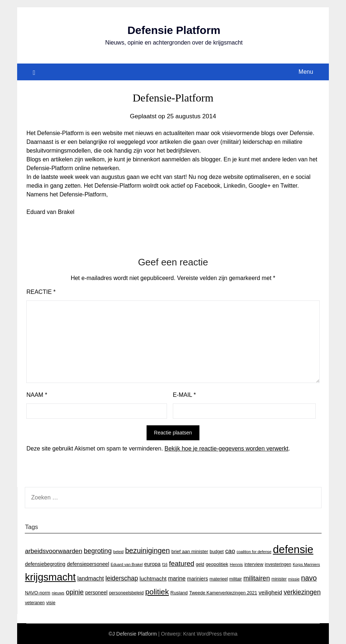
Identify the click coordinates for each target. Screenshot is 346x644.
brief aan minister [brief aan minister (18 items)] (190, 551)
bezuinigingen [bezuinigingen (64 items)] (147, 551)
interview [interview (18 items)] (254, 564)
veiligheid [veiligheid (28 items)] (270, 592)
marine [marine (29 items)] (177, 578)
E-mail (184, 395)
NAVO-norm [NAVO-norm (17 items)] (37, 593)
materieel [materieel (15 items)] (219, 579)
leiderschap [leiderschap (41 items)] (122, 578)
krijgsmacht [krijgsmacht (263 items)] (50, 577)
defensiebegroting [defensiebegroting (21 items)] (45, 564)
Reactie (41, 292)
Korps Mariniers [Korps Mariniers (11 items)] (306, 564)
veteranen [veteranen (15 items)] (35, 603)
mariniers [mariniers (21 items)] (197, 579)
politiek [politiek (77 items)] (157, 592)
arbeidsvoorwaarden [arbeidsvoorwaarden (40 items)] (53, 551)
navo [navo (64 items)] (309, 578)
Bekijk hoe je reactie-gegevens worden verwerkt (226, 448)
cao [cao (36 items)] (230, 551)
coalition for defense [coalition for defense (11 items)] (254, 552)
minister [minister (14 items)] (279, 579)
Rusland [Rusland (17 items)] (179, 593)
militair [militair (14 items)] (236, 579)
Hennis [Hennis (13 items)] (236, 564)
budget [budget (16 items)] (217, 552)
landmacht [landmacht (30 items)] (91, 578)
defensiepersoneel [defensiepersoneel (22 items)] (88, 564)
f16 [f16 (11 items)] (165, 564)
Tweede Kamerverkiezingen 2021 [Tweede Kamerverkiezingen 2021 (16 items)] (223, 593)
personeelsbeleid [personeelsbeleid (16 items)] (126, 593)
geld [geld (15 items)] (200, 564)
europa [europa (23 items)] (152, 564)
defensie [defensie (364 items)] (293, 549)
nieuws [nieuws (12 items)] (58, 593)
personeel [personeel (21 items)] (96, 593)
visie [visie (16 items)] (51, 603)
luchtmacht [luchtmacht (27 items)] (153, 578)
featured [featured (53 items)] (182, 563)
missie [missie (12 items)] (294, 579)
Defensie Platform (174, 30)
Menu (306, 72)
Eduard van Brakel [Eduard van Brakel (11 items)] (127, 564)
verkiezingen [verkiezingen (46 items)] (302, 592)
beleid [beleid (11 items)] (118, 552)
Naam (37, 395)
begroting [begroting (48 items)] (98, 551)
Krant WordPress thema (210, 634)
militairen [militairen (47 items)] (256, 578)
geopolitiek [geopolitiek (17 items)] (217, 564)
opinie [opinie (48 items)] (75, 592)
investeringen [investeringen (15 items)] (278, 564)
